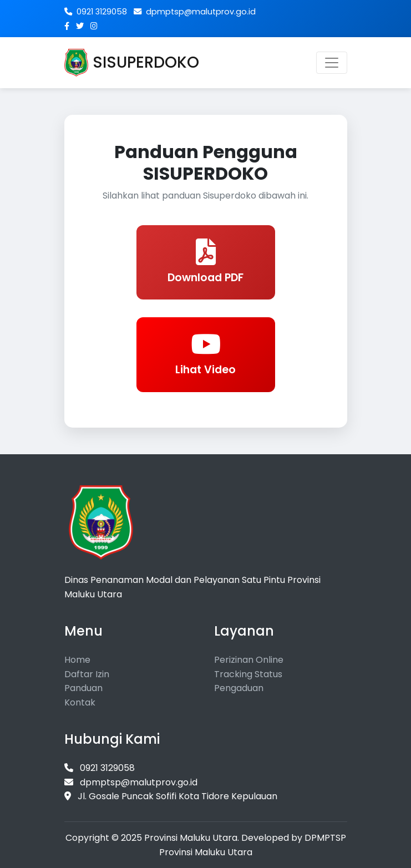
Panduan (83, 688)
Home (77, 660)
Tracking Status (248, 674)
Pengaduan (239, 688)
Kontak (80, 702)
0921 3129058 (96, 12)
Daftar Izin (87, 674)
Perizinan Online (249, 660)
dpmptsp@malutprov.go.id (195, 12)
